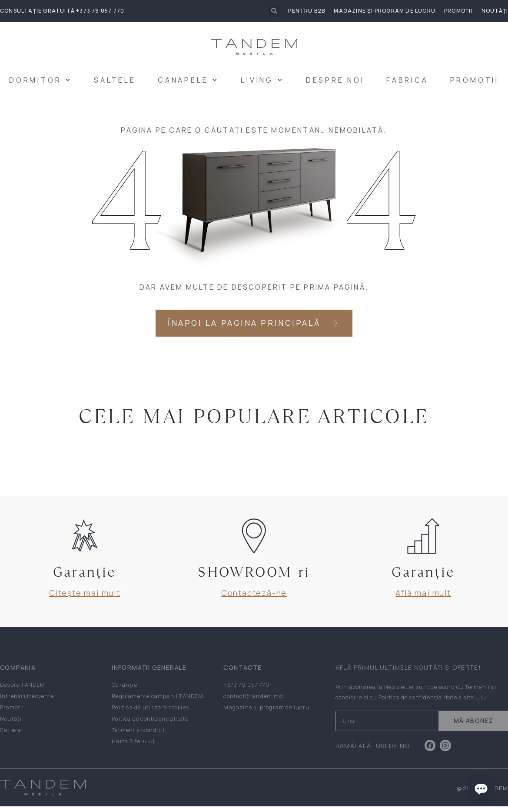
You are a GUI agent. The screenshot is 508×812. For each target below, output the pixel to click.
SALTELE (115, 80)
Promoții (458, 11)
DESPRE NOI (335, 80)
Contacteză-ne (254, 598)
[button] (274, 11)
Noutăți (495, 11)
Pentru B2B (307, 11)
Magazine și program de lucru (385, 11)
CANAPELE (188, 80)
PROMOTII (475, 80)
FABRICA (407, 80)
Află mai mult (423, 598)
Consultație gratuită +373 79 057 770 (62, 11)
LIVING (262, 80)
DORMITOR (41, 80)
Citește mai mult (85, 598)
